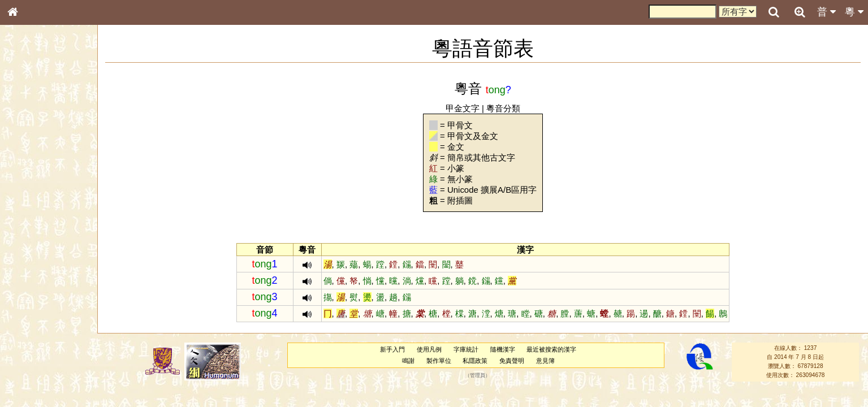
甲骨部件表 (31, 173)
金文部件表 (31, 184)
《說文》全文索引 (41, 355)
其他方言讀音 (34, 324)
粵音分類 (503, 108)
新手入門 (392, 349)
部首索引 (28, 151)
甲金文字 (463, 108)
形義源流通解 (34, 195)
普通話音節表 (34, 314)
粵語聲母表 (31, 236)
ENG (50, 125)
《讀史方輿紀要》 (41, 366)
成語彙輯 (28, 376)
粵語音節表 (31, 225)
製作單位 (439, 361)
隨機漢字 (503, 349)
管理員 (478, 375)
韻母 (38, 303)
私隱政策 (475, 361)
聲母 (23, 303)
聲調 (54, 303)
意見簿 (545, 361)
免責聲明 (512, 361)
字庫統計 (466, 349)
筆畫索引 (28, 162)
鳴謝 (408, 361)
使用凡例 (429, 349)
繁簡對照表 (31, 387)
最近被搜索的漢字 (551, 349)
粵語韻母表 (31, 247)
